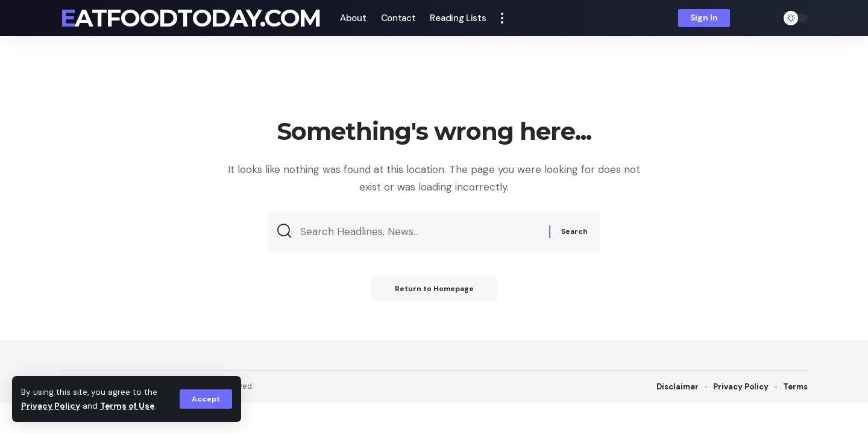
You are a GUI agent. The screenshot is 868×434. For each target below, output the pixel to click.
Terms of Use (127, 406)
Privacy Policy (51, 406)
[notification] (747, 18)
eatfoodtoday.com (190, 18)
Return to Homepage (434, 289)
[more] (502, 18)
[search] (765, 18)
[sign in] (704, 18)
